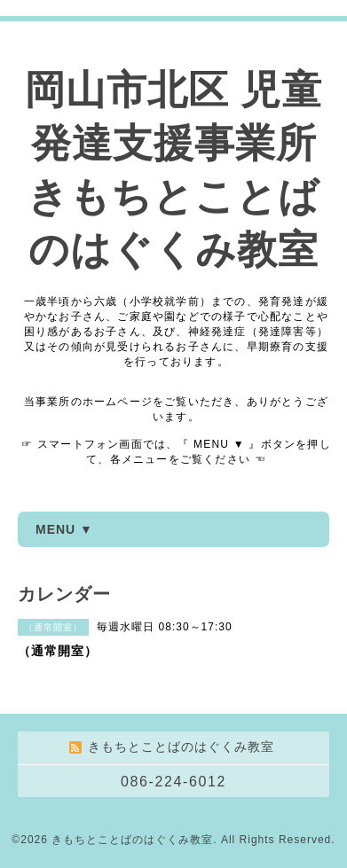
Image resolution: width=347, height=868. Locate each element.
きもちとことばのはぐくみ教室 (132, 840)
